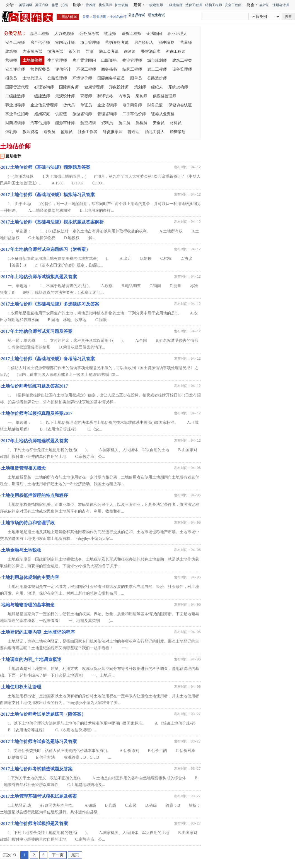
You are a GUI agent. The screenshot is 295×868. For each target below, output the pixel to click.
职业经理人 (177, 34)
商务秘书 (109, 69)
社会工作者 (88, 132)
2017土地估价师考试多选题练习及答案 (39, 741)
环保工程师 (86, 69)
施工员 (124, 123)
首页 (86, 17)
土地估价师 (68, 17)
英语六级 (42, 5)
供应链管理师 (165, 96)
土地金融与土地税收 (21, 550)
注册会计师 (281, 5)
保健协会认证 (180, 105)
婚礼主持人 (155, 132)
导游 (90, 51)
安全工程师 (233, 5)
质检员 (141, 123)
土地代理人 (32, 78)
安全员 (159, 123)
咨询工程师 (176, 51)
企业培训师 (107, 105)
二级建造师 (174, 5)
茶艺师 (74, 51)
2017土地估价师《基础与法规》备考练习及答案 (48, 359)
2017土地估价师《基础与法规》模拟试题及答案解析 (52, 222)
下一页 (58, 855)
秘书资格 (167, 43)
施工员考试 (109, 51)
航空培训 (88, 123)
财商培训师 (15, 123)
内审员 (124, 96)
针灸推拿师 (113, 132)
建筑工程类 (182, 60)
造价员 (49, 132)
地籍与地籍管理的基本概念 (28, 605)
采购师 (141, 96)
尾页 (75, 855)
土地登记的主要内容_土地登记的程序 (38, 632)
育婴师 (86, 96)
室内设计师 (65, 43)
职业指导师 (15, 105)
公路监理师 (57, 78)
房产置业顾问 (84, 60)
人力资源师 (64, 34)
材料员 (176, 123)
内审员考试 (32, 51)
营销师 (11, 60)
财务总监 (155, 105)
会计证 (264, 5)
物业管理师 (132, 60)
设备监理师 (182, 69)
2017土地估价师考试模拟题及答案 (35, 823)
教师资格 (30, 132)
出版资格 (109, 60)
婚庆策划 (178, 132)
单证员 (86, 105)
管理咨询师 (107, 114)
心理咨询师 (44, 87)
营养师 (91, 5)
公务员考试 (89, 34)
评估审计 (63, 69)
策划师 (140, 87)
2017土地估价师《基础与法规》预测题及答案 (46, 167)
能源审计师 (65, 123)
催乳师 (11, 132)
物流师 (110, 34)
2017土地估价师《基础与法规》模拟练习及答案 (48, 195)
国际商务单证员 (111, 78)
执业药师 (105, 5)
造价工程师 (194, 5)
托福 (64, 5)
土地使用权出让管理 (21, 687)
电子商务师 (132, 105)
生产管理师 (57, 60)
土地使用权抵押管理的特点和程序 (35, 495)
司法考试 (55, 51)
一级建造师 (154, 5)
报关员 (11, 78)
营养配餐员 (40, 69)
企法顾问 (154, 34)
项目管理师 (90, 43)
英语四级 (26, 5)
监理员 (67, 132)
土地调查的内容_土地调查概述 (31, 659)
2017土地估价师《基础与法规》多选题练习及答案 (50, 304)
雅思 (55, 5)
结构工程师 (214, 5)
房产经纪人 (144, 43)
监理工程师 (39, 34)
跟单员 (136, 78)
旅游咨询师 (82, 114)
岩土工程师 (157, 69)
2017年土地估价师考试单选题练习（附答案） (46, 249)
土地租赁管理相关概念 (23, 468)
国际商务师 (69, 87)
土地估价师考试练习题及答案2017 (35, 386)
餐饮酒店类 (151, 51)
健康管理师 (94, 87)
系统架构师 (178, 87)
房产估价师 (40, 43)
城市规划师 (157, 60)
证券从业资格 (163, 114)
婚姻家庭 (42, 114)
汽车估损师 (40, 123)
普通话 (134, 132)
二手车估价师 (134, 114)
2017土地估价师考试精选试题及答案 (37, 769)
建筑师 (11, 51)
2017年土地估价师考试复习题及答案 (37, 331)
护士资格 (122, 5)
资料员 (107, 123)
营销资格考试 (117, 43)
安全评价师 (15, 69)
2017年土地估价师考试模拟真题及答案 (39, 277)
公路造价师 (157, 78)
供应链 (61, 114)
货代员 (69, 105)
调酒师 (130, 51)
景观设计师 (65, 96)
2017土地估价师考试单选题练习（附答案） (43, 714)
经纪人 (157, 87)
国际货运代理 (17, 87)
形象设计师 (119, 87)
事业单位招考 (17, 114)
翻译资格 (105, 96)
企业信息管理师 (44, 105)
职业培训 (100, 17)
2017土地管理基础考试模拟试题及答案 (39, 796)
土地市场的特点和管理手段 (28, 523)
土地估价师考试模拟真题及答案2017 (37, 413)
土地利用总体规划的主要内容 (30, 577)
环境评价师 (82, 78)
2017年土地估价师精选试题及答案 (35, 441)
